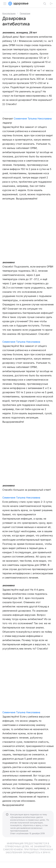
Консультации (9, 13)
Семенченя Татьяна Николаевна (33, 119)
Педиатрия (25, 13)
